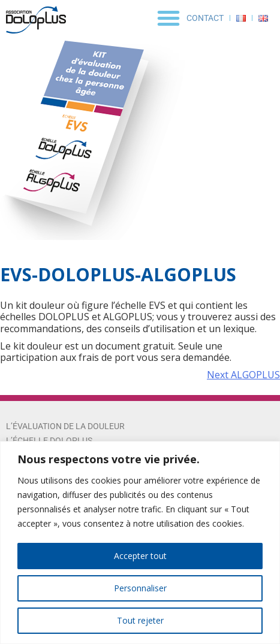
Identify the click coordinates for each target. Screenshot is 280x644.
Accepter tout (140, 556)
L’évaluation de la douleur (65, 426)
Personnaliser (140, 588)
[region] (140, 543)
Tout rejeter (140, 620)
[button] (168, 18)
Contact (205, 18)
